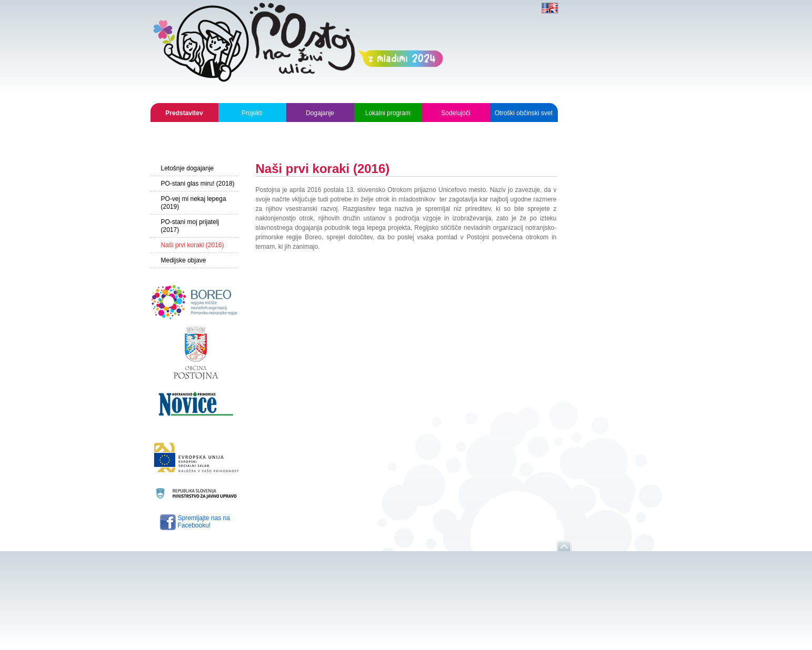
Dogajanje (320, 113)
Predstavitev (184, 113)
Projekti (252, 113)
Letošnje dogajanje (188, 168)
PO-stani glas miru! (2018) (198, 184)
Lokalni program (388, 113)
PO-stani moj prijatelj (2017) (190, 226)
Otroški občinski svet (524, 113)
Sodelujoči (455, 113)
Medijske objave (184, 260)
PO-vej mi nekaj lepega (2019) (194, 203)
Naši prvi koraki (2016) (193, 245)
